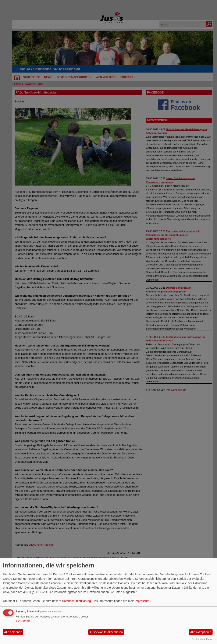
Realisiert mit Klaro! (202, 639)
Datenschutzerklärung (77, 601)
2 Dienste (23, 621)
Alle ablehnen (13, 632)
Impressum (142, 601)
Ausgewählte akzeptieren (106, 632)
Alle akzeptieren (201, 632)
